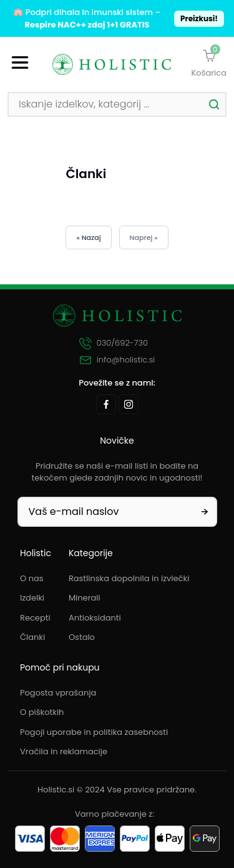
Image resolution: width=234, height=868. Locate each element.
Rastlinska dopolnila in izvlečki (129, 578)
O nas (32, 578)
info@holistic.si (117, 360)
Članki (32, 637)
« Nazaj (88, 237)
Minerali (85, 598)
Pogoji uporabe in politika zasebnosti (94, 732)
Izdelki (32, 598)
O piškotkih (42, 712)
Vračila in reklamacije (64, 751)
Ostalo (82, 637)
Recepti (35, 618)
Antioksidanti (95, 618)
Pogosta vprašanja (58, 693)
